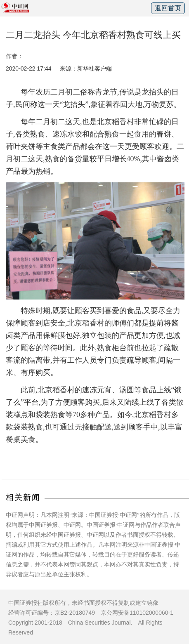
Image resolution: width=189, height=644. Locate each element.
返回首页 (168, 8)
